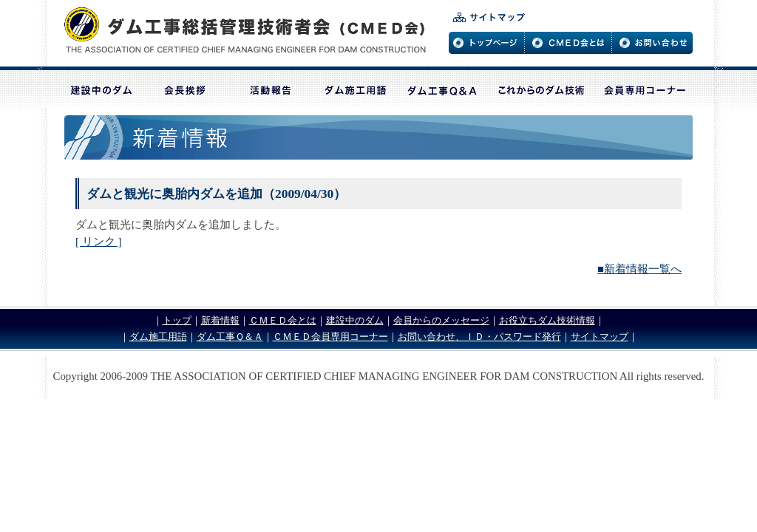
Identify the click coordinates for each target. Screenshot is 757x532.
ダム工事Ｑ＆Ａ (230, 337)
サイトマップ (600, 337)
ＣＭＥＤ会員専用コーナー (330, 337)
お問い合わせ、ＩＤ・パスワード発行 (479, 337)
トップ (177, 320)
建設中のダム (355, 320)
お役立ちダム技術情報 (547, 320)
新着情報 (220, 320)
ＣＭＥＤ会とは (283, 320)
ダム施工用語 (158, 337)
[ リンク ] (98, 242)
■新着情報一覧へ (639, 269)
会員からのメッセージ (441, 320)
